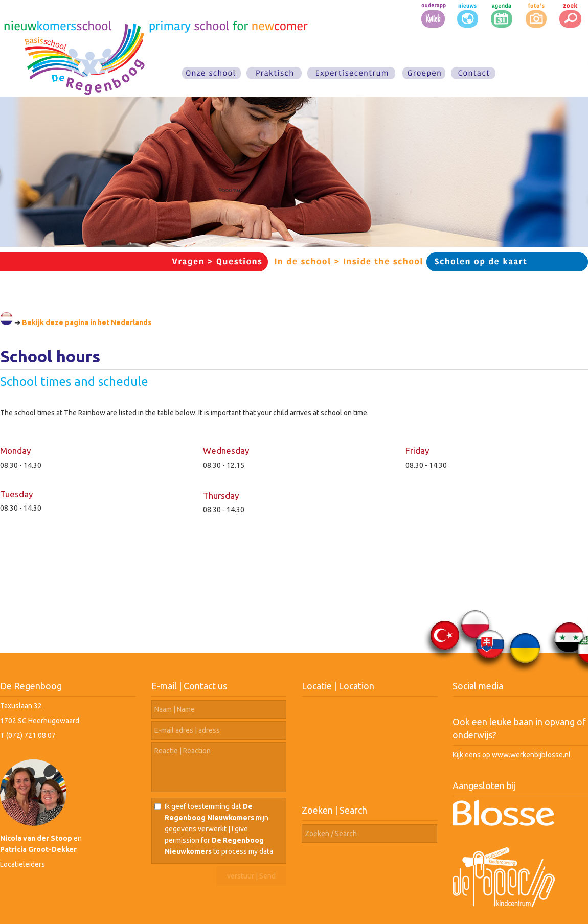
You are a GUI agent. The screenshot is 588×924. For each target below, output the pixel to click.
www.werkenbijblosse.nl (531, 755)
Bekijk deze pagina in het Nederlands (87, 322)
